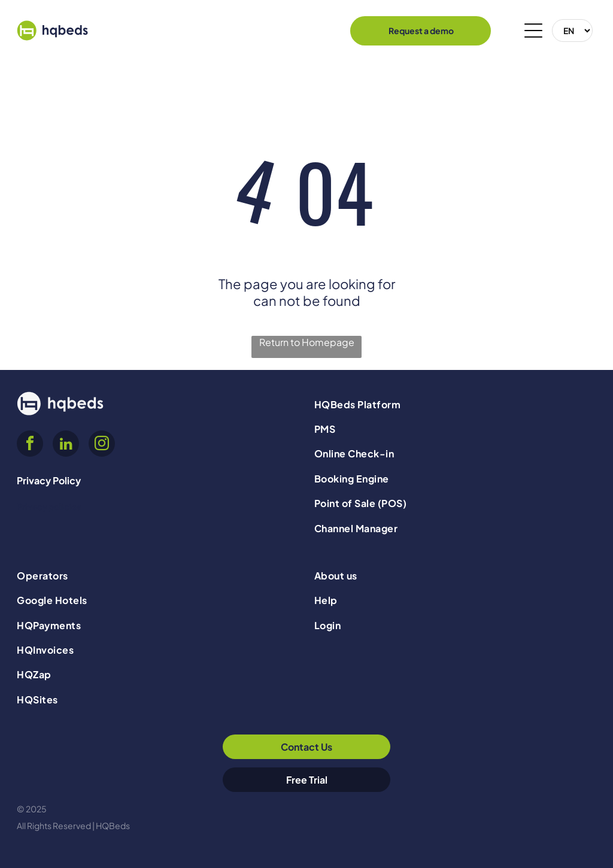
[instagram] (102, 445)
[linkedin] (66, 445)
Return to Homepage (307, 342)
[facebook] (30, 445)
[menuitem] (455, 404)
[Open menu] (533, 31)
